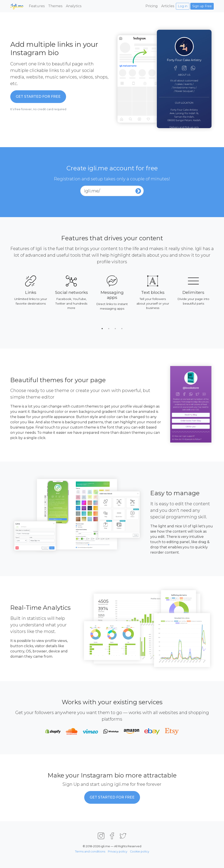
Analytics (74, 6)
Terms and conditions (90, 851)
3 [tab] (115, 329)
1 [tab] (102, 329)
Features (37, 6)
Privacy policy (118, 851)
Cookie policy (140, 851)
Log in (183, 6)
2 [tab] (109, 329)
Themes (55, 6)
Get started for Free (38, 97)
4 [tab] (122, 329)
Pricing (152, 6)
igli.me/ (92, 191)
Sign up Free (202, 6)
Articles (168, 6)
